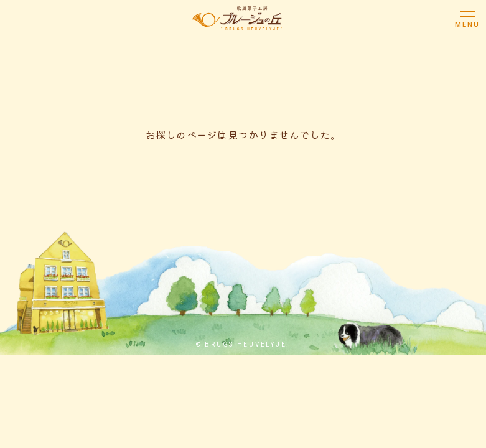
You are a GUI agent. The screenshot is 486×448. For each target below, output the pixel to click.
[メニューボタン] (467, 19)
